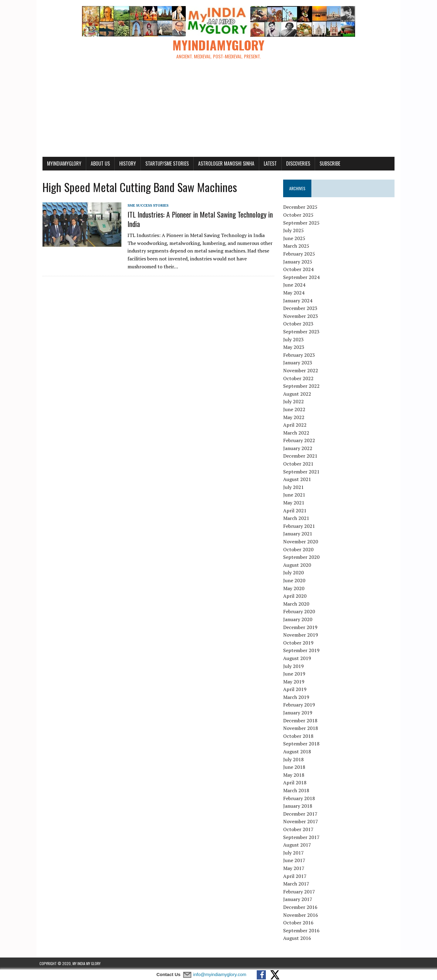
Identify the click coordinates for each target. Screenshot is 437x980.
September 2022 (302, 386)
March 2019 (297, 697)
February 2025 (300, 254)
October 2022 (299, 378)
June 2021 (295, 495)
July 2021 (294, 487)
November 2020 (301, 542)
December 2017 (301, 814)
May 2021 (295, 503)
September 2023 (302, 332)
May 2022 (295, 417)
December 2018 (301, 720)
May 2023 (295, 347)
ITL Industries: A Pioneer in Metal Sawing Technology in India (197, 219)
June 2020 (295, 581)
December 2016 (301, 907)
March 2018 (297, 791)
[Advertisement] (218, 111)
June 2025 (295, 239)
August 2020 (298, 565)
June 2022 (295, 410)
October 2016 (299, 923)
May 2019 (295, 682)
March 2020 (297, 604)
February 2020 (300, 612)
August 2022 (298, 394)
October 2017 (299, 830)
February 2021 (300, 526)
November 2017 (301, 822)
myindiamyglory (61, 163)
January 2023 (299, 363)
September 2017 (302, 837)
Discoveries (295, 163)
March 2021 (297, 518)
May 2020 (295, 588)
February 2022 (300, 441)
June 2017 (295, 861)
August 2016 (298, 938)
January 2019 (299, 713)
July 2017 (294, 853)
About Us (97, 163)
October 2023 (299, 324)
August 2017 (298, 845)
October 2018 (299, 736)
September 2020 (302, 557)
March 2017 (297, 884)
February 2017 (300, 892)
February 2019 (300, 705)
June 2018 (295, 767)
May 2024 (295, 293)
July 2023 (294, 339)
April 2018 (296, 783)
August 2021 (298, 480)
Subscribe (327, 163)
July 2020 (294, 573)
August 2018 (298, 752)
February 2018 (300, 798)
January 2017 (299, 899)
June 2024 (295, 285)
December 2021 (301, 456)
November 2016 (301, 915)
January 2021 (299, 534)
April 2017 (296, 876)
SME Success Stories (145, 205)
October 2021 (299, 464)
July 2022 (294, 402)
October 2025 (299, 215)
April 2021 (296, 511)
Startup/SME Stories (164, 163)
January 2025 (299, 262)
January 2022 (299, 449)
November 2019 (301, 635)
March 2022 (297, 433)
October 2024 (299, 270)
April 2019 (296, 689)
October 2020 (299, 549)
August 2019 (298, 658)
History (125, 163)
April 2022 (296, 425)
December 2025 (301, 207)
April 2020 (296, 596)
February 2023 (300, 355)
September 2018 (302, 744)
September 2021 (302, 472)
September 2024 (302, 277)
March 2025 (297, 246)
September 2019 (302, 651)
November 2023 (301, 316)
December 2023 (301, 308)
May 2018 (295, 775)
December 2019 (301, 627)
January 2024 (299, 301)
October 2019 (299, 643)
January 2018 (299, 806)
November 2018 (301, 728)
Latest (267, 163)
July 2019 (294, 666)
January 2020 (299, 620)
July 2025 (294, 231)
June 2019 (295, 674)
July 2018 (294, 759)
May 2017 (295, 868)
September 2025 (302, 223)
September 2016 (302, 930)
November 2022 (301, 371)
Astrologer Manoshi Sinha (223, 163)
